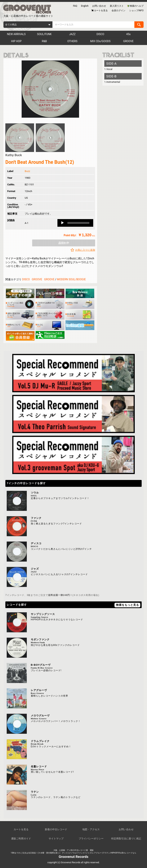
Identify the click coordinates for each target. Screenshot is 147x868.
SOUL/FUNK (44, 34)
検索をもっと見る (127, 605)
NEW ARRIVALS (16, 34)
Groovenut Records (74, 857)
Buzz (27, 171)
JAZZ (72, 34)
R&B (44, 41)
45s (128, 34)
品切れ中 (64, 243)
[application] (75, 223)
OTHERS (72, 41)
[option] (50, 89)
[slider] (78, 223)
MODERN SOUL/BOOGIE (71, 279)
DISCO (100, 34)
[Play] (62, 223)
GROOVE (128, 41)
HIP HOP (16, 41)
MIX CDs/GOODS (100, 41)
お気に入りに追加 (85, 250)
